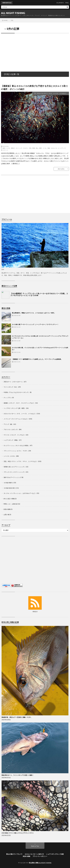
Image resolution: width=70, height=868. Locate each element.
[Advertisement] (35, 50)
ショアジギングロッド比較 (55, 854)
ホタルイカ (54, 148)
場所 (40, 148)
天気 (30, 148)
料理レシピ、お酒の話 (10, 504)
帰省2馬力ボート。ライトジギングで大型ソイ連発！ (18, 775)
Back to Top (35, 846)
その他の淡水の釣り (10, 488)
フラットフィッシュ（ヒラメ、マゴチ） (16, 451)
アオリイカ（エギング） (11, 429)
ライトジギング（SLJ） (11, 387)
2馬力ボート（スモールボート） (14, 382)
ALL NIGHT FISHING (13, 13)
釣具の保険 (7, 509)
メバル (45, 148)
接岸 (4, 148)
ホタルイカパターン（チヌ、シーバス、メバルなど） (52, 93)
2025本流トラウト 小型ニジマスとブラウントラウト (18, 833)
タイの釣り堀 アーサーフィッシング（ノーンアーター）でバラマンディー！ (35, 324)
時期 (34, 148)
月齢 (49, 148)
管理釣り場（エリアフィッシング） (15, 467)
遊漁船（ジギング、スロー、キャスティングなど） (19, 403)
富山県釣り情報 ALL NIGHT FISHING (40, 863)
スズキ (8, 148)
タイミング (19, 148)
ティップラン (8, 398)
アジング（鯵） (8, 424)
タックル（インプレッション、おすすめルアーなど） (20, 493)
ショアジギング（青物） (11, 440)
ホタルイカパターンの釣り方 (34, 854)
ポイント (6, 150)
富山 (37, 148)
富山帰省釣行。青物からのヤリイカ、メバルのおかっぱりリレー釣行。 (34, 313)
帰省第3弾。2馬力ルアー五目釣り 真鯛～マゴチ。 (17, 717)
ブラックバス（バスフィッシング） (15, 472)
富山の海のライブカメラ (14, 854)
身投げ (13, 148)
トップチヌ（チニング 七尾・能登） (15, 408)
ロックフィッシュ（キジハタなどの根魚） (17, 445)
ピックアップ (62, 148)
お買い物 (6, 515)
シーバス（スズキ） (10, 456)
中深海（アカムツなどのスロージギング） (17, 392)
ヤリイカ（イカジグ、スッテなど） (15, 435)
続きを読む (61, 169)
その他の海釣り (8, 483)
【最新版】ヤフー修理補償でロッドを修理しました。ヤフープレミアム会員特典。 (37, 359)
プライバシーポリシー (40, 856)
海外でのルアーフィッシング (12, 477)
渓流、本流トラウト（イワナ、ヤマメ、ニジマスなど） (21, 461)
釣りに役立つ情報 (9, 499)
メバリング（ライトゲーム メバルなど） (16, 419)
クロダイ (25, 148)
